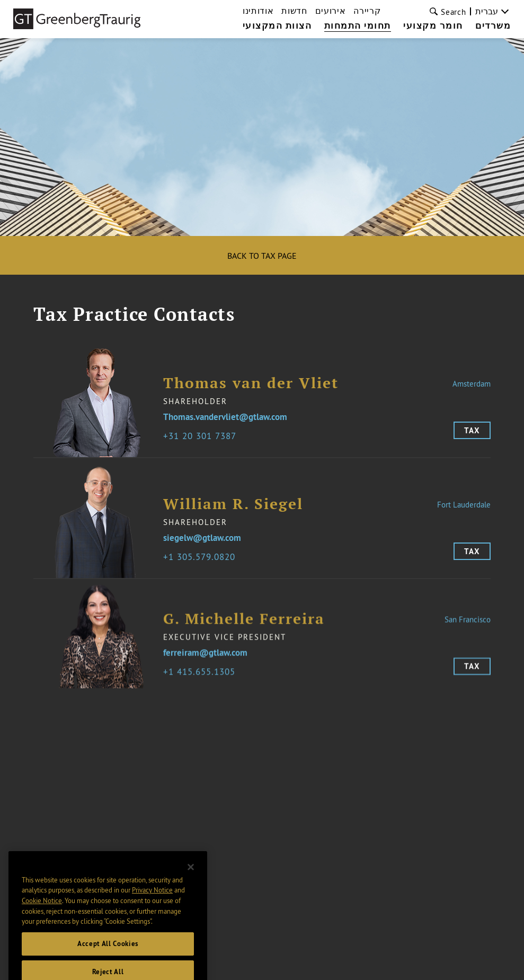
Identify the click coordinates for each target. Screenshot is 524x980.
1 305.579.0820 (202, 563)
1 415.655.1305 (202, 678)
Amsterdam (472, 384)
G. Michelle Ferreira (244, 625)
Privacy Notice (152, 905)
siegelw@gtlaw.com (202, 544)
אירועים (331, 11)
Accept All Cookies (108, 959)
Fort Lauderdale (464, 510)
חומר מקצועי (433, 26)
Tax (472, 430)
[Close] (191, 881)
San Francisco (468, 625)
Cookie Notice (42, 915)
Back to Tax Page (262, 256)
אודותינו (258, 11)
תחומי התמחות (358, 26)
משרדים (493, 26)
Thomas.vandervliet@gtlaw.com (225, 417)
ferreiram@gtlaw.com (205, 659)
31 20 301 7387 (202, 436)
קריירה (367, 11)
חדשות (294, 11)
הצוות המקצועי (277, 26)
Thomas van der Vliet (251, 383)
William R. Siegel (233, 510)
